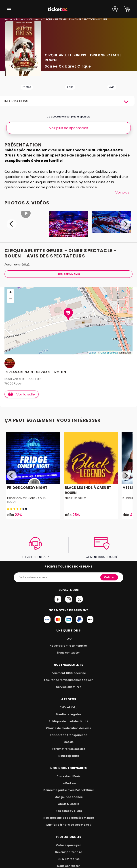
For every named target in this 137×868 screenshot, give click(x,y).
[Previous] (12, 224)
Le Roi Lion (69, 783)
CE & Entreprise (68, 859)
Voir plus (122, 192)
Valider (110, 577)
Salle (70, 87)
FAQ (68, 639)
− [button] (11, 299)
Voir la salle (22, 394)
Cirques (33, 19)
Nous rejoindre (68, 756)
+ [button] (11, 293)
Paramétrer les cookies (69, 749)
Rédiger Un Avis (68, 274)
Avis (112, 87)
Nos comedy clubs (68, 811)
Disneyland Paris (69, 776)
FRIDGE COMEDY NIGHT (26, 488)
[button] (9, 10)
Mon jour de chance (68, 797)
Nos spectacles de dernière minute (69, 818)
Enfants (20, 19)
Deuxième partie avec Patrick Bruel (68, 790)
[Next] (125, 224)
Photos (27, 87)
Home (8, 19)
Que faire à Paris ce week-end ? (69, 825)
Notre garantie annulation (68, 646)
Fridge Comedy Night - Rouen (26, 498)
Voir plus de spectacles (69, 128)
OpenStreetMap (109, 353)
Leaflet (92, 353)
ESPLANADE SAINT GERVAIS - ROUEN (36, 372)
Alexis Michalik (69, 804)
